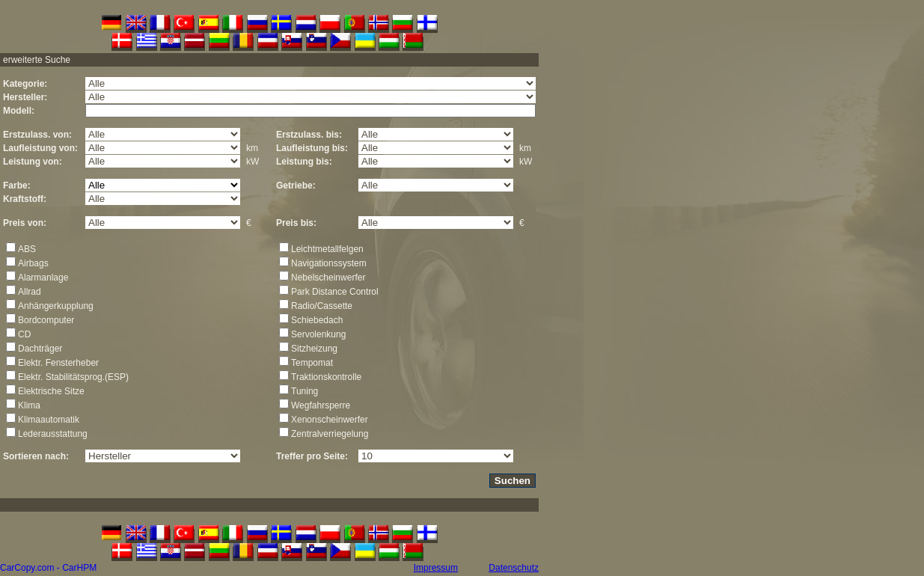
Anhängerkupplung (56, 306)
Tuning (305, 391)
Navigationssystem (329, 263)
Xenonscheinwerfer (330, 420)
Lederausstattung (53, 434)
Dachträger (40, 349)
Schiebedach (317, 320)
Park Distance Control (335, 292)
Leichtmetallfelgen (327, 249)
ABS (27, 249)
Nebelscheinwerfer (328, 278)
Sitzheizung (314, 349)
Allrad (30, 292)
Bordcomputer (46, 320)
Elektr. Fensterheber (58, 363)
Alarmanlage (43, 278)
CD (24, 334)
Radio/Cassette (322, 306)
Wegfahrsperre (321, 405)
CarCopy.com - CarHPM (48, 568)
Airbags (33, 263)
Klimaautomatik (49, 420)
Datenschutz (514, 568)
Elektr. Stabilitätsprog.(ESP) (73, 377)
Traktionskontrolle (326, 377)
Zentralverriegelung (330, 434)
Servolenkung (318, 334)
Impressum (436, 568)
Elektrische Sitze (51, 391)
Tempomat (312, 363)
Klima (29, 405)
